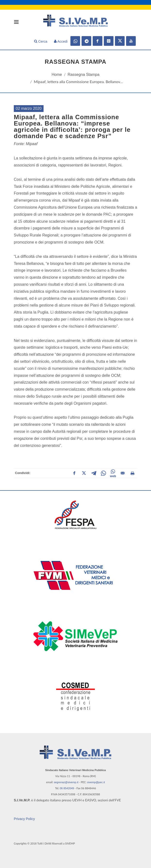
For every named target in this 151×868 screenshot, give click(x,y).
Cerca (41, 41)
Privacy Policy (24, 819)
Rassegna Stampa (83, 75)
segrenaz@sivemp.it (66, 782)
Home (57, 75)
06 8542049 (67, 788)
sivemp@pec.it (96, 782)
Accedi (61, 41)
